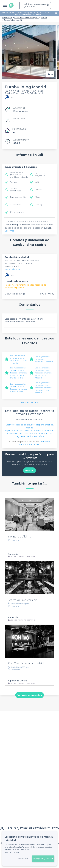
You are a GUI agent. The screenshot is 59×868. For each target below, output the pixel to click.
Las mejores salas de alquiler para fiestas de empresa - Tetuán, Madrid (18, 388)
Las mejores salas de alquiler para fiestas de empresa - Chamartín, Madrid (43, 373)
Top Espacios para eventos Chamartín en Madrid (30, 430)
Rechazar (22, 859)
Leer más (9, 231)
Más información (12, 852)
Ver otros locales (30, 402)
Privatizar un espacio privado (19, 12)
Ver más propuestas (30, 695)
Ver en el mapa (12, 269)
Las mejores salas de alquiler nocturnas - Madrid (44, 359)
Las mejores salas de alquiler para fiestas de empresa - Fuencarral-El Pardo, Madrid (18, 373)
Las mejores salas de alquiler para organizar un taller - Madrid (19, 359)
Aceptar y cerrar (43, 859)
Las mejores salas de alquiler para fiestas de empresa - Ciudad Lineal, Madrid (43, 388)
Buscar (29, 470)
